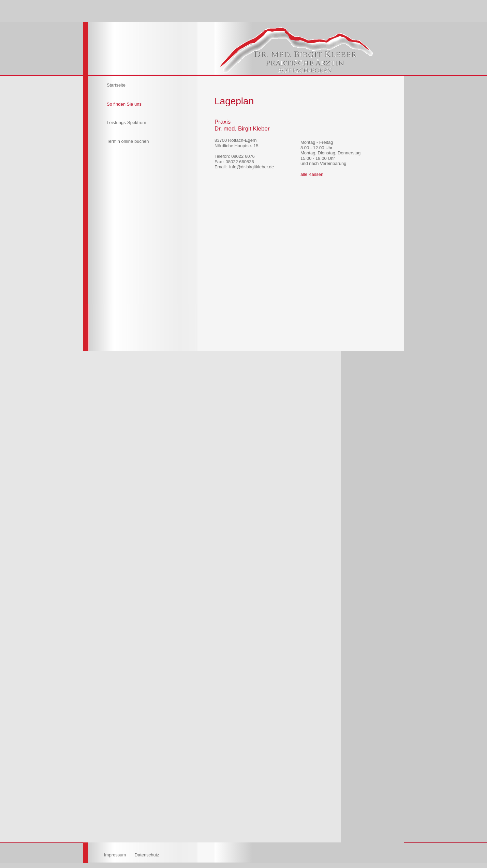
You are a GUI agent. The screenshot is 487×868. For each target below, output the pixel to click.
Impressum (116, 855)
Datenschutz (147, 855)
